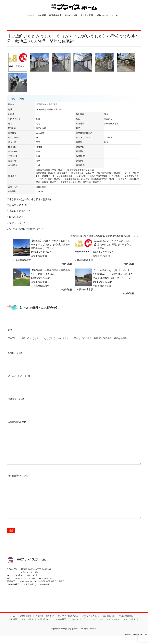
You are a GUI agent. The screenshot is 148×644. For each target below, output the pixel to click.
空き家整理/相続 (126, 616)
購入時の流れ (109, 616)
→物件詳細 (66, 264)
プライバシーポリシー (93, 619)
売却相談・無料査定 (45, 616)
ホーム (12, 616)
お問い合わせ (44, 619)
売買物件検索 (25, 616)
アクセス (74, 619)
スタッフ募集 (27, 619)
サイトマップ (113, 619)
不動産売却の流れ (90, 616)
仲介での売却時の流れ (68, 616)
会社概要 (13, 619)
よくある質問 (60, 619)
